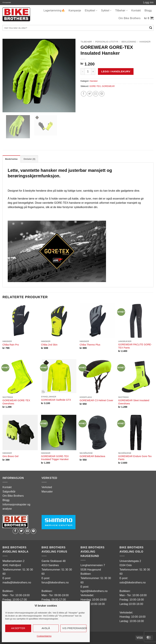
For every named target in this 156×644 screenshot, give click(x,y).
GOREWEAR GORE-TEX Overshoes (16, 402)
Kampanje (75, 10)
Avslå (46, 628)
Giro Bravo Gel (10, 456)
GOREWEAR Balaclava (92, 456)
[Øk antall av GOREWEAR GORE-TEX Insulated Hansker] (93, 71)
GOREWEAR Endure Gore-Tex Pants (135, 458)
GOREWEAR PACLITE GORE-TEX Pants (135, 346)
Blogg (148, 10)
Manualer (47, 492)
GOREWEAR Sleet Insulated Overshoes (134, 402)
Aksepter (18, 628)
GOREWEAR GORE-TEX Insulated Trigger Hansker (55, 458)
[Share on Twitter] (90, 94)
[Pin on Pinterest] (102, 94)
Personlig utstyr (107, 42)
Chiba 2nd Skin (49, 345)
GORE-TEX (95, 86)
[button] (149, 18)
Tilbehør (121, 10)
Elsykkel (91, 10)
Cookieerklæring (44, 636)
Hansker (145, 42)
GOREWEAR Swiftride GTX (56, 400)
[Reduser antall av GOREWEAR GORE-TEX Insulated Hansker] (83, 71)
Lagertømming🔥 (54, 10)
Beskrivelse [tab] (11, 159)
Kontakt (136, 10)
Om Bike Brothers (130, 18)
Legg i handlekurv (116, 71)
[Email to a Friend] (96, 94)
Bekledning (129, 42)
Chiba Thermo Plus (90, 345)
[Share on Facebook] (84, 94)
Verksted (47, 487)
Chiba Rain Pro (11, 345)
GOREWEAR (108, 86)
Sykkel (106, 10)
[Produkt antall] (88, 71)
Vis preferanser (74, 628)
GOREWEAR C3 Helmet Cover (96, 400)
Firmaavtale (7, 2)
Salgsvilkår (9, 492)
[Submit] (151, 28)
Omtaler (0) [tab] (29, 159)
